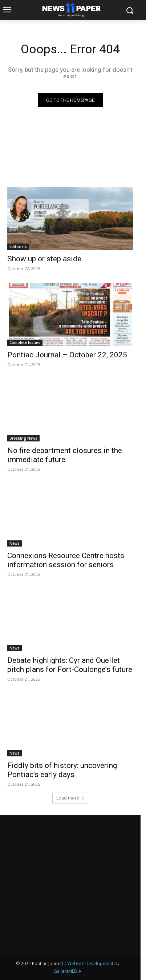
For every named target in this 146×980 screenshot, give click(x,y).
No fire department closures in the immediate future (65, 455)
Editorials (18, 246)
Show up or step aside (44, 259)
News (15, 543)
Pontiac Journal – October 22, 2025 (67, 355)
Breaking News (23, 438)
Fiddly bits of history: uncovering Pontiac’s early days (62, 770)
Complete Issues (25, 342)
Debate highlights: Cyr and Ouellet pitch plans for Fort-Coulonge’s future (70, 665)
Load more (70, 798)
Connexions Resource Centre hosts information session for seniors (66, 560)
